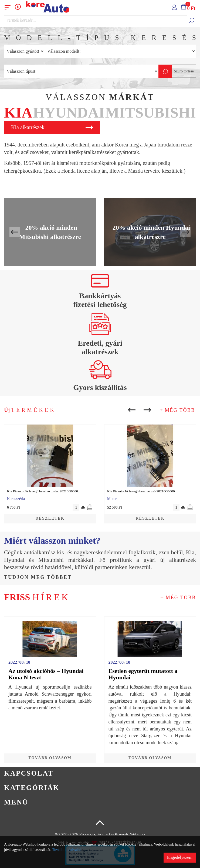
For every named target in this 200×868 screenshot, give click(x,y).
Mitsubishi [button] (150, 112)
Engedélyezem (180, 857)
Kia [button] (18, 112)
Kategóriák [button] (32, 788)
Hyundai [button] (69, 112)
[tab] (18, 113)
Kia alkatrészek (52, 127)
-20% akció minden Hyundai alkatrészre (150, 232)
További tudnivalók (67, 850)
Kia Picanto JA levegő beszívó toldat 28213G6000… (44, 491)
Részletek (50, 518)
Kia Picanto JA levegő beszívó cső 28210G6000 (141, 491)
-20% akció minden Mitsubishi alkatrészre (50, 232)
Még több (180, 410)
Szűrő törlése (184, 71)
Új (30, 410)
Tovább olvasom (50, 758)
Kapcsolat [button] (29, 773)
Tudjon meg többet (38, 577)
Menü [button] (16, 802)
